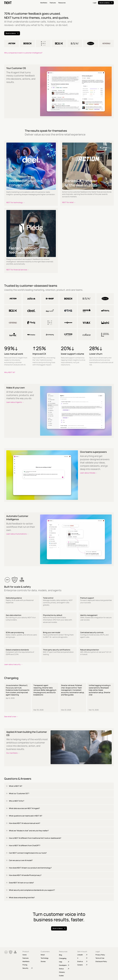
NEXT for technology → (16, 202)
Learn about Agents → (15, 402)
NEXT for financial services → (18, 270)
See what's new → (11, 717)
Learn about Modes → (89, 473)
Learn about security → (13, 664)
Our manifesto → (13, 753)
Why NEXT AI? (10, 372)
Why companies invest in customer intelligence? (23, 53)
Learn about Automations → (17, 534)
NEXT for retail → (69, 202)
